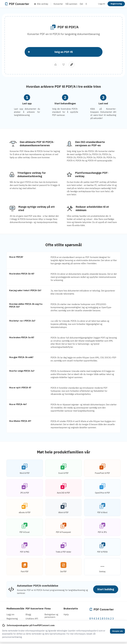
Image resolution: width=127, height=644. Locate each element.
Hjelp (66, 614)
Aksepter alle (117, 631)
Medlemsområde (15, 609)
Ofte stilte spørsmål (64, 245)
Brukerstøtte (71, 609)
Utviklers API (32, 619)
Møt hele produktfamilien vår (64, 452)
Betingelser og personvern (51, 616)
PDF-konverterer (35, 609)
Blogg (28, 614)
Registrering (116, 4)
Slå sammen (71, 4)
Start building (106, 589)
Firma (48, 609)
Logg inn (102, 4)
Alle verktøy (41, 4)
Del (81, 4)
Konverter (58, 4)
